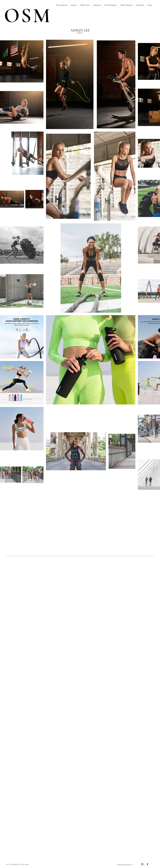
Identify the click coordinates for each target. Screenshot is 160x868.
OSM (28, 16)
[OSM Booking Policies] (125, 865)
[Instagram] (142, 864)
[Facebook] (147, 864)
